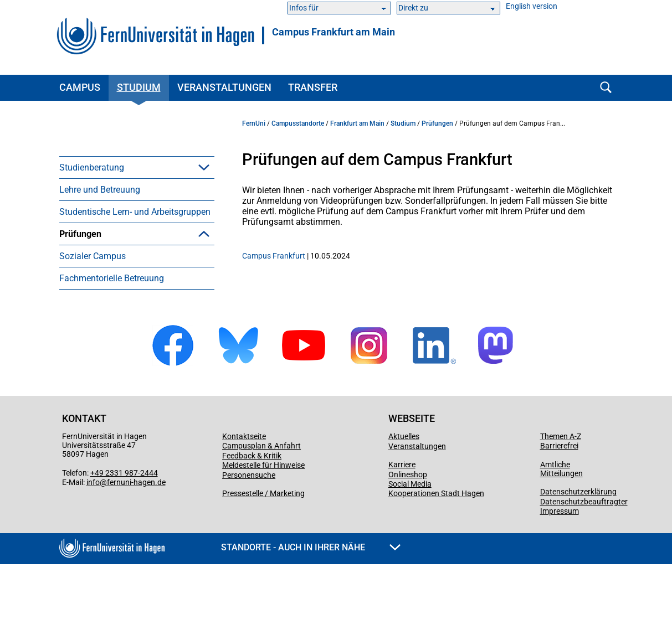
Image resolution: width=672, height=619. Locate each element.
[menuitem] (137, 167)
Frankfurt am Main (357, 123)
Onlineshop (408, 529)
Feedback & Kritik (252, 510)
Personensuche (249, 530)
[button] (204, 167)
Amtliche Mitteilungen (561, 524)
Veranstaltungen (224, 87)
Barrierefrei (559, 501)
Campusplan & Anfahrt (261, 501)
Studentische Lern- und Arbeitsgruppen (135, 212)
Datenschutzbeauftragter (584, 556)
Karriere (402, 519)
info (93, 537)
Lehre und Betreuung (100, 190)
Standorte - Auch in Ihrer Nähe (311, 602)
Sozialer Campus (93, 311)
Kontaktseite (244, 491)
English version (532, 6)
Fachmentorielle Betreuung (112, 333)
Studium (139, 87)
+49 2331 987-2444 (124, 528)
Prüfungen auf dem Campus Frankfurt (132, 261)
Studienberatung (92, 167)
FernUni (254, 123)
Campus (80, 87)
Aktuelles (404, 491)
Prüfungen (80, 234)
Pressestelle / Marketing (263, 548)
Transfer (313, 87)
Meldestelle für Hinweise (263, 520)
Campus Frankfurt (274, 256)
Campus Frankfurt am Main (334, 32)
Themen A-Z (561, 491)
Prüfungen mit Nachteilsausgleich (142, 289)
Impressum (560, 566)
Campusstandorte (298, 123)
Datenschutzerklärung (578, 546)
